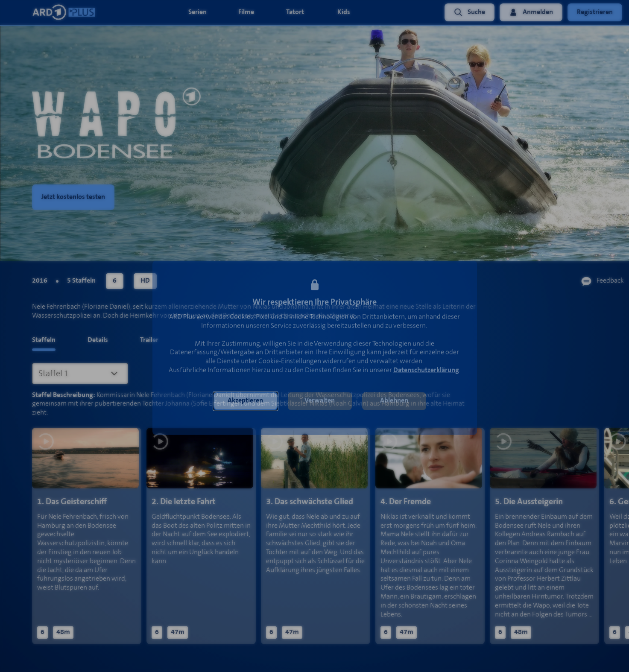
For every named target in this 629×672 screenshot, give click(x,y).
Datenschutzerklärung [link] (426, 372)
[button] (246, 403)
